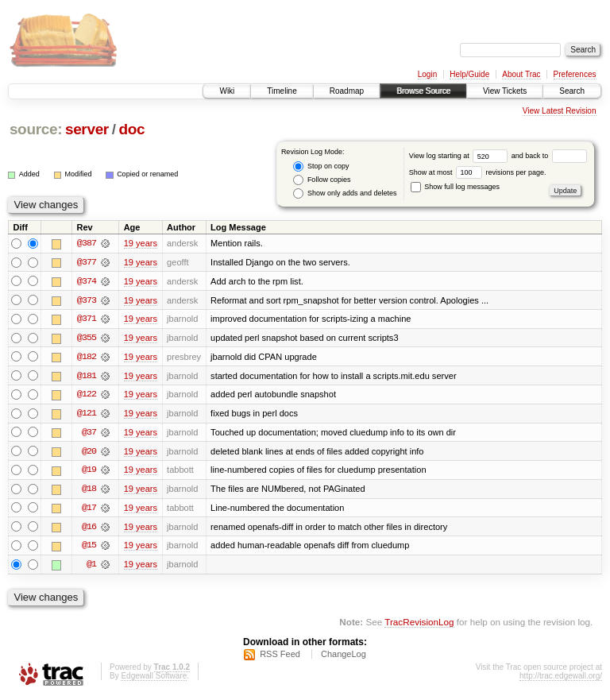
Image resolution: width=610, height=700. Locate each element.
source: (36, 129)
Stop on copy (321, 166)
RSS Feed (280, 657)
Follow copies (322, 180)
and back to (549, 156)
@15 (89, 548)
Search (572, 91)
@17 (89, 510)
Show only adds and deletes (345, 193)
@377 (87, 262)
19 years (141, 243)
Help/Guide (469, 74)
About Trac (521, 74)
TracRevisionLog (419, 625)
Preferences (575, 74)
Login (427, 74)
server (87, 129)
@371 (87, 319)
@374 (87, 281)
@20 (89, 453)
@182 (87, 358)
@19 (89, 472)
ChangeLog (344, 657)
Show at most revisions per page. (478, 172)
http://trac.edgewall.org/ (561, 679)
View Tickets (505, 91)
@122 (87, 396)
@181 (87, 377)
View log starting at (460, 156)
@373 (87, 300)
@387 (87, 243)
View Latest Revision (560, 111)
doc (131, 129)
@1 (91, 567)
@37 (89, 434)
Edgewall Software (154, 679)
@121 (87, 415)
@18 (89, 491)
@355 (87, 338)
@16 (89, 529)
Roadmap (347, 91)
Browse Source (423, 91)
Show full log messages (455, 187)
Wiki (227, 91)
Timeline (282, 91)
